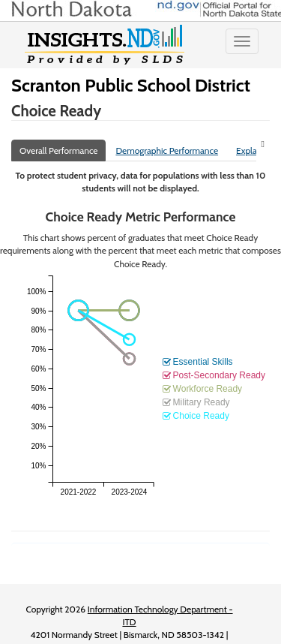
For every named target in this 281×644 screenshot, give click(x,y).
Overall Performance (58, 150)
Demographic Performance (167, 150)
